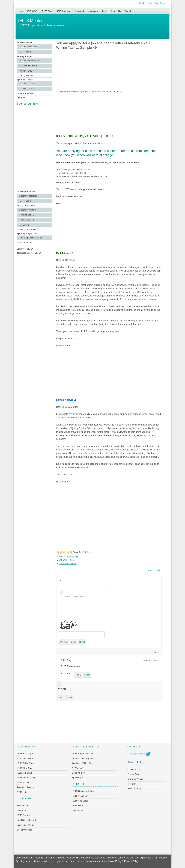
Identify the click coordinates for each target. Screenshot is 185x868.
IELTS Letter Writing (69, 557)
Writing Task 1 (27, 215)
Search (128, 11)
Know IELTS (23, 806)
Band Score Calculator (27, 820)
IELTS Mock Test (25, 242)
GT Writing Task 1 (28, 66)
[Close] (59, 684)
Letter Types (78, 810)
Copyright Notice (135, 779)
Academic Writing (28, 210)
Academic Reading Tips (83, 758)
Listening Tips (78, 773)
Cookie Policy (134, 769)
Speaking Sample (25, 79)
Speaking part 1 (27, 84)
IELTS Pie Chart (24, 773)
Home (20, 11)
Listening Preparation (27, 230)
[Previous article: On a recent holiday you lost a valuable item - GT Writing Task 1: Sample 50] (149, 570)
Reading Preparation (26, 192)
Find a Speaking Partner (31, 238)
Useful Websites (24, 830)
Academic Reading (28, 47)
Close (70, 698)
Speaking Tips (78, 778)
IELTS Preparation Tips (83, 754)
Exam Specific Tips (26, 825)
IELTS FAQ (32, 11)
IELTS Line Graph (25, 758)
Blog (104, 11)
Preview (64, 642)
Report (61, 698)
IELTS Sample (64, 11)
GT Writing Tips (79, 768)
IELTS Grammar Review (83, 791)
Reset (156, 3)
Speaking (21, 97)
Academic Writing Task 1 (31, 61)
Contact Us (116, 11)
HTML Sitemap (134, 789)
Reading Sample (25, 42)
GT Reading (25, 52)
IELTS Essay (23, 783)
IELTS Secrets (23, 815)
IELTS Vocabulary (80, 796)
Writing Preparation (26, 206)
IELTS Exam (47, 11)
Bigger (150, 3)
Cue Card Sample (25, 93)
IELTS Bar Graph (25, 754)
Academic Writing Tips (82, 763)
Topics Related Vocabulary (29, 253)
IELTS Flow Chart (25, 768)
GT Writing (24, 225)
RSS (157, 652)
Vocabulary (93, 11)
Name (61, 580)
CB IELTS (21, 810)
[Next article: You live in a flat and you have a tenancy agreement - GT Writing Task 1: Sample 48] (158, 570)
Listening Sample (25, 76)
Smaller (163, 3)
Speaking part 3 (27, 89)
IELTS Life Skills (79, 806)
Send (74, 642)
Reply (78, 675)
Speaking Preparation (27, 234)
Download (79, 11)
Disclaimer (132, 784)
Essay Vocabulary (25, 249)
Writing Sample (24, 56)
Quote (87, 675)
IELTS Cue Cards (80, 801)
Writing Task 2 (26, 71)
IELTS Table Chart (25, 763)
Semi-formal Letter (68, 564)
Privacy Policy (134, 774)
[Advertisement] (34, 148)
